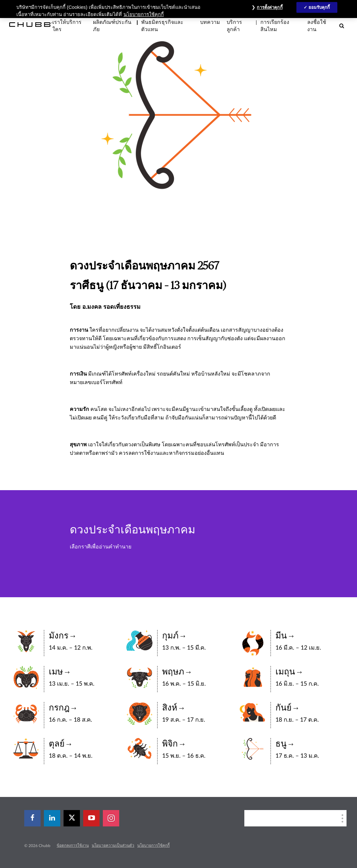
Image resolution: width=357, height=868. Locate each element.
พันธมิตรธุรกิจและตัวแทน (162, 26)
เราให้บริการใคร (67, 26)
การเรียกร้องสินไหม (275, 26)
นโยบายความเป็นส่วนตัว (113, 845)
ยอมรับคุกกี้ (319, 7)
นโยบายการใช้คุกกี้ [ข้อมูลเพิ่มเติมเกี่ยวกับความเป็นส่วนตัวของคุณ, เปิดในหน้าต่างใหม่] (144, 14)
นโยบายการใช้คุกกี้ (153, 845)
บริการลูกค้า (234, 26)
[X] (72, 818)
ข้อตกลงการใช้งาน (73, 845)
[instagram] (111, 818)
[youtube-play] (91, 818)
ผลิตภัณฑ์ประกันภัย (112, 26)
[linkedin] (52, 818)
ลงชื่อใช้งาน (317, 26)
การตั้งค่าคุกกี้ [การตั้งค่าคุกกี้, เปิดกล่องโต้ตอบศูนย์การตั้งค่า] (270, 7)
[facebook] (32, 818)
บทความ (210, 22)
